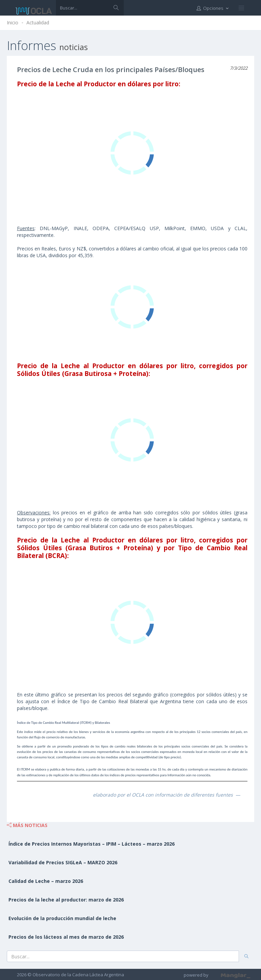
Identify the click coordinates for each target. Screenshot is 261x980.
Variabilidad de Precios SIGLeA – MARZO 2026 (63, 862)
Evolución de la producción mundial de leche (62, 918)
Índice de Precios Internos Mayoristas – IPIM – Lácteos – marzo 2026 (92, 844)
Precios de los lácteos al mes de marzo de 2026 (66, 937)
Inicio (13, 23)
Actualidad (38, 23)
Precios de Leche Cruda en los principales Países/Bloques (111, 70)
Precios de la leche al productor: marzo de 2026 (66, 900)
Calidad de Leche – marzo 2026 (46, 881)
